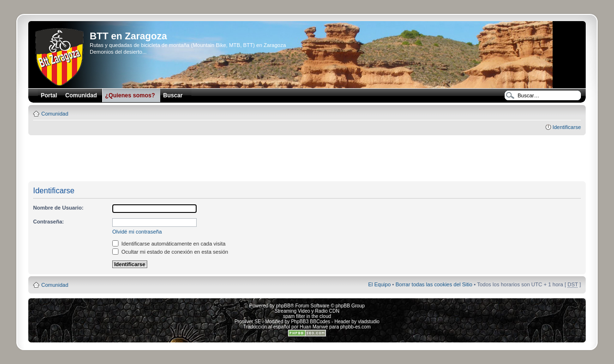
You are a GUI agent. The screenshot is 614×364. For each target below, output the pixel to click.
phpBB (283, 306)
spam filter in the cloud (307, 316)
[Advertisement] (307, 159)
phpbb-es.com (355, 327)
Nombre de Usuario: (58, 208)
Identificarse (567, 127)
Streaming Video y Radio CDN (307, 311)
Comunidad (55, 114)
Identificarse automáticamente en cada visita (169, 244)
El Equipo (379, 284)
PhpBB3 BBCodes (311, 322)
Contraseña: (48, 222)
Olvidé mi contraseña (137, 232)
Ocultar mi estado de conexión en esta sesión (170, 252)
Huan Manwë (314, 327)
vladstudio (369, 322)
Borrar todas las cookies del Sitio (434, 284)
